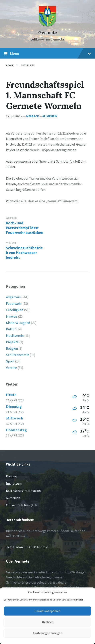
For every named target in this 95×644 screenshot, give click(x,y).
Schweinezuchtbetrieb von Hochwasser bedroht (24, 253)
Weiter (11, 243)
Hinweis (12, 316)
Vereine (12, 368)
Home (10, 65)
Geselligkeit (15, 310)
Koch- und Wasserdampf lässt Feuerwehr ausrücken (25, 228)
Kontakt (12, 476)
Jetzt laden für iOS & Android (27, 547)
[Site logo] (47, 25)
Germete (48, 33)
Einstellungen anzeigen (47, 633)
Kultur (11, 329)
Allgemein (50, 116)
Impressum (14, 483)
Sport (10, 361)
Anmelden (13, 498)
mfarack (33, 116)
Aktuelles (28, 65)
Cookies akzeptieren (47, 611)
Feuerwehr (14, 304)
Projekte (12, 342)
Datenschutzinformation (23, 491)
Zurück (11, 218)
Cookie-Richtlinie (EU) (21, 505)
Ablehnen (48, 622)
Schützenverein (18, 355)
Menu (47, 54)
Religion (12, 348)
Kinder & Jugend (18, 323)
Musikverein (15, 336)
